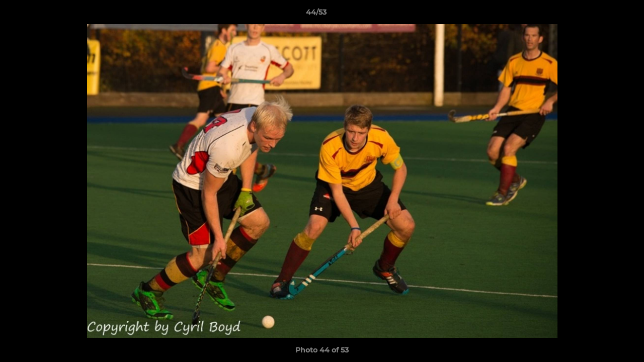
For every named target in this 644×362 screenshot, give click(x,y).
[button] (602, 15)
